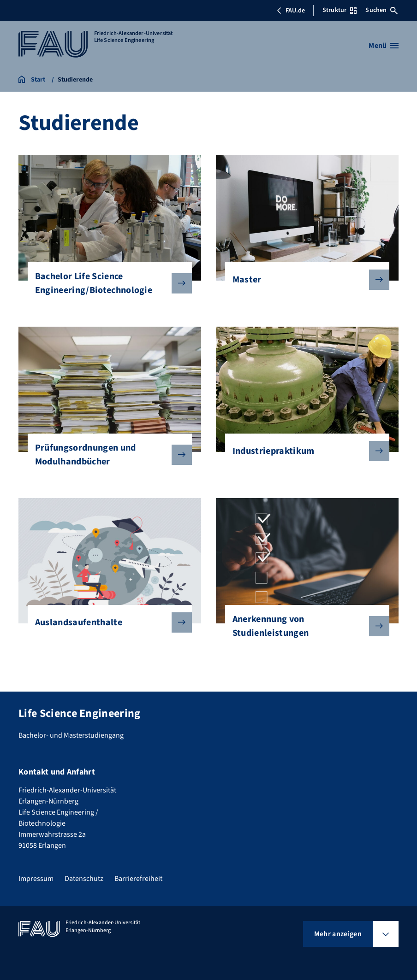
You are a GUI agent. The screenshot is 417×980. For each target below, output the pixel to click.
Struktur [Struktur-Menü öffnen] (340, 10)
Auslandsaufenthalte (106, 622)
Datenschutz (84, 879)
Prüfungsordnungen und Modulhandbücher (106, 455)
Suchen (381, 10)
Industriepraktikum (304, 451)
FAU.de (291, 11)
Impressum (36, 879)
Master (304, 280)
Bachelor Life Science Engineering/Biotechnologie (106, 283)
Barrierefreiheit (138, 879)
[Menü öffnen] (384, 46)
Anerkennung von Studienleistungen (304, 626)
